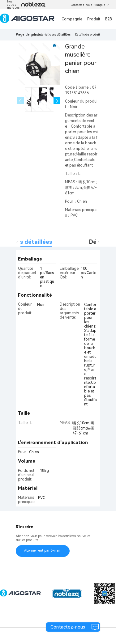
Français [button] (101, 5)
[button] (57, 101)
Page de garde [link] (28, 34)
